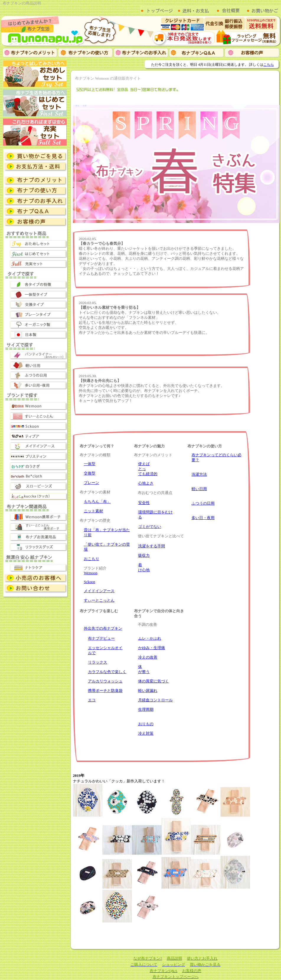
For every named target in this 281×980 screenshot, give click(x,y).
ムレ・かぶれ (150, 638)
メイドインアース (99, 591)
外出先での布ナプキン (103, 628)
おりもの (146, 724)
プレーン (92, 483)
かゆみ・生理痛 (152, 648)
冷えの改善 (148, 657)
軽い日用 (199, 489)
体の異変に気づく (153, 681)
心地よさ (146, 483)
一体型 (90, 464)
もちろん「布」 (97, 502)
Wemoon (91, 573)
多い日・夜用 (203, 518)
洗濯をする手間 (152, 546)
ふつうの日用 (203, 503)
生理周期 (146, 710)
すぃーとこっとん (99, 600)
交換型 (90, 473)
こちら (269, 65)
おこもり (92, 559)
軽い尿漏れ (148, 691)
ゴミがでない (150, 527)
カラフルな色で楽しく (107, 672)
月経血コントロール (155, 700)
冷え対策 (146, 733)
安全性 (144, 503)
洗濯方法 (199, 475)
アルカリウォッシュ (105, 681)
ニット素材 (93, 511)
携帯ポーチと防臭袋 (105, 691)
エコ (92, 700)
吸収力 (144, 556)
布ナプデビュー (101, 638)
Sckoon (89, 582)
